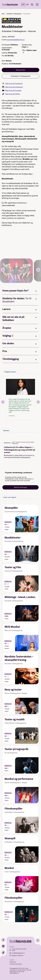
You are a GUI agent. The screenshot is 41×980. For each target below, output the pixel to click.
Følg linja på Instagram (13, 87)
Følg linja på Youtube (12, 90)
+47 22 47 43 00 (16, 949)
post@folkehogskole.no (18, 953)
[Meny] (37, 4)
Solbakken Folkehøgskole (14, 14)
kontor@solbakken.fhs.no (16, 40)
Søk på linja (20, 70)
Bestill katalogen (20, 487)
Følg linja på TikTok (11, 94)
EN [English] (27, 4)
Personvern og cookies (16, 964)
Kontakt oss (13, 962)
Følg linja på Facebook (12, 83)
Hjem (3, 14)
